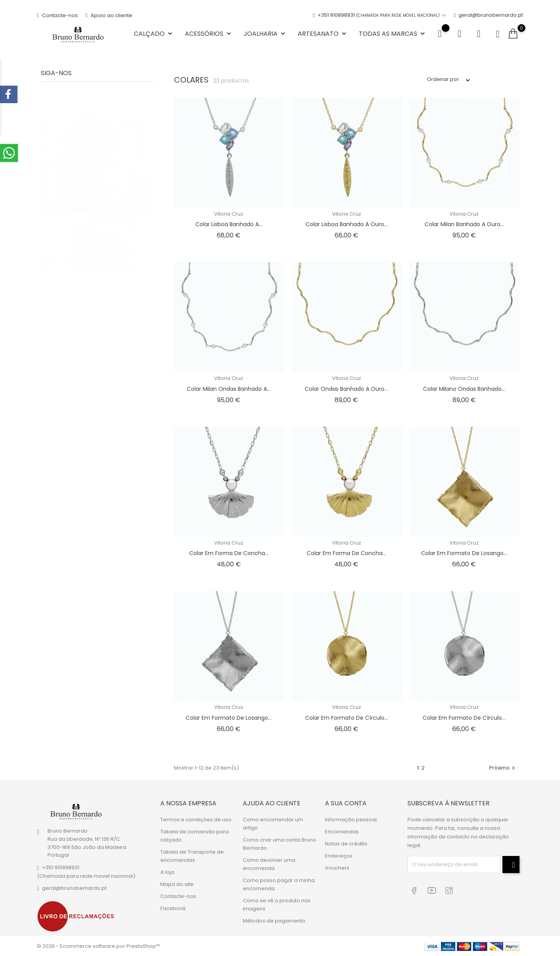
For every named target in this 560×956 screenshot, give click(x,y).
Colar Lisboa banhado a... (229, 224)
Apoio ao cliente (109, 15)
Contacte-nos (57, 15)
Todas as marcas (393, 34)
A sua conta (346, 803)
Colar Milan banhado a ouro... (464, 224)
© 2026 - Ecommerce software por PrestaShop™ (98, 946)
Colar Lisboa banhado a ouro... (347, 224)
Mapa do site (177, 884)
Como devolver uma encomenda (269, 864)
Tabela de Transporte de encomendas (192, 856)
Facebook (173, 908)
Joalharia (265, 34)
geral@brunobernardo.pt (488, 15)
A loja (167, 872)
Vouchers (337, 867)
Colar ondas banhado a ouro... (346, 389)
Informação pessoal (351, 819)
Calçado (154, 34)
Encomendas (342, 831)
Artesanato (323, 34)
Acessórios (209, 34)
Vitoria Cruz (229, 214)
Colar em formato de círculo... (347, 718)
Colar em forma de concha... (229, 553)
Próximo (503, 768)
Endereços (339, 855)
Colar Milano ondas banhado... (464, 389)
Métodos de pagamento (274, 920)
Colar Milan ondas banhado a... (229, 389)
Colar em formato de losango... (464, 553)
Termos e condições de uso (196, 819)
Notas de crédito (346, 843)
